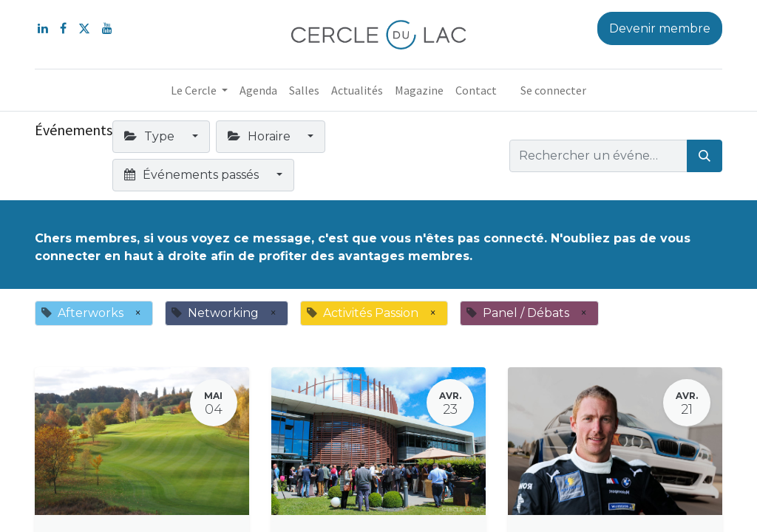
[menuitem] (258, 90)
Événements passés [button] (193, 175)
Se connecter (553, 90)
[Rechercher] (705, 156)
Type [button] (151, 136)
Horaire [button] (261, 136)
